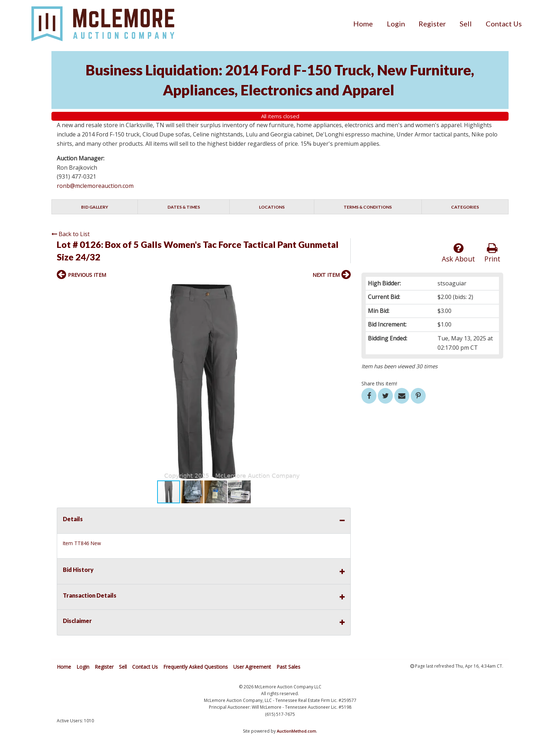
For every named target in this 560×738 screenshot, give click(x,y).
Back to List (71, 234)
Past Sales (288, 667)
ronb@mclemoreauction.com (95, 186)
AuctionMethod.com (296, 731)
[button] (344, 290)
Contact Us (504, 24)
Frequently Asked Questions (196, 667)
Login (396, 24)
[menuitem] (363, 24)
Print (492, 253)
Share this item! (379, 383)
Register (432, 24)
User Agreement (252, 667)
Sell (466, 24)
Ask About (458, 253)
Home (363, 24)
